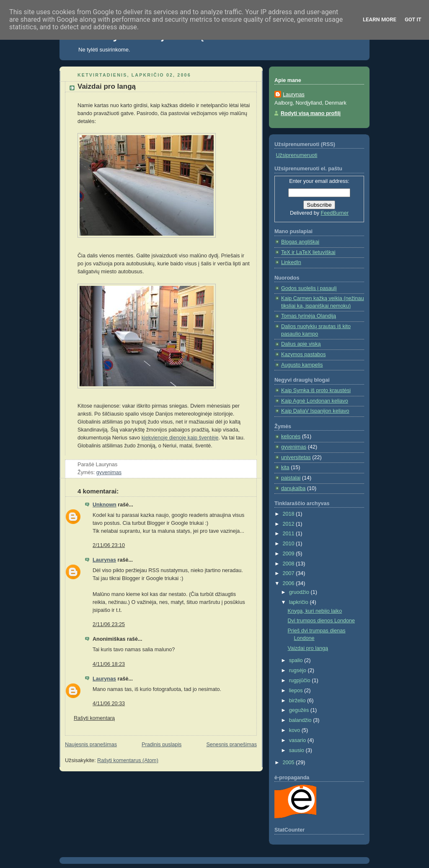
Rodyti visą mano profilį (311, 113)
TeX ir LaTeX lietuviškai (308, 252)
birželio (298, 701)
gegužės (300, 710)
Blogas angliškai (300, 242)
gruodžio (300, 592)
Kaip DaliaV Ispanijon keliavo (315, 411)
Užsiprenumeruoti (297, 155)
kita (285, 467)
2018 (289, 514)
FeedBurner (335, 213)
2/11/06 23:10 (109, 545)
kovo (295, 730)
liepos (297, 691)
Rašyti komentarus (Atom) (128, 760)
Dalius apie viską (301, 344)
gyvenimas (109, 473)
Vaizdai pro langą (107, 86)
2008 (289, 564)
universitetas (296, 457)
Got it (413, 19)
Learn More (380, 19)
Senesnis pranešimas (231, 745)
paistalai (291, 478)
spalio (297, 660)
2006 (289, 583)
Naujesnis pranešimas (91, 745)
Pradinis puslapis (162, 745)
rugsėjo (298, 670)
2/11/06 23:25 (109, 624)
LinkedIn (291, 262)
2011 (289, 534)
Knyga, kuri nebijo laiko (315, 611)
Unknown (105, 505)
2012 (289, 524)
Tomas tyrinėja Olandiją (309, 316)
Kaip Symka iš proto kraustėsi (316, 390)
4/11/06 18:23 (109, 664)
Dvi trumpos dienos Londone (322, 621)
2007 (289, 573)
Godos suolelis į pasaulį (309, 288)
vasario (298, 740)
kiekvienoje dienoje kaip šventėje (180, 438)
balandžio (301, 720)
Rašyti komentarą (94, 718)
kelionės (291, 437)
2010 (289, 544)
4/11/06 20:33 (109, 704)
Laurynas (104, 560)
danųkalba (293, 488)
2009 (289, 554)
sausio (297, 750)
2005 (289, 763)
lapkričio (300, 602)
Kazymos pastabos (304, 354)
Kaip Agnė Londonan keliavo (315, 401)
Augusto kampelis (302, 365)
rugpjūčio (301, 681)
